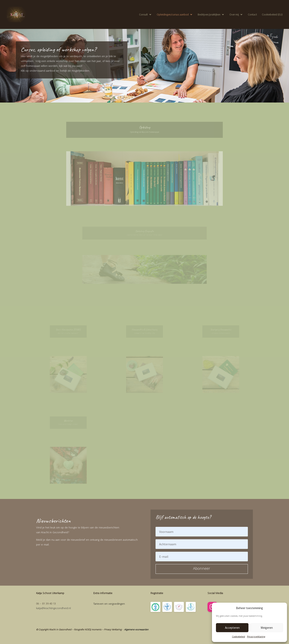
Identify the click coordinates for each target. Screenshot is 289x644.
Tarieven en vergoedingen (109, 604)
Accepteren (232, 628)
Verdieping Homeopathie (221, 330)
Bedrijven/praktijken (209, 15)
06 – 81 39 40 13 (46, 604)
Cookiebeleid (239, 636)
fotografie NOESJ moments (88, 630)
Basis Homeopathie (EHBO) (68, 330)
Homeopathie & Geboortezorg (145, 330)
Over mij (234, 15)
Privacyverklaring (256, 636)
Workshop (68, 421)
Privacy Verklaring (113, 630)
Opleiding (144, 128)
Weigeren (267, 628)
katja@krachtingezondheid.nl (53, 608)
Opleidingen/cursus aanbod (173, 15)
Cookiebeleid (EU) (272, 15)
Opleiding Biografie (144, 231)
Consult (143, 15)
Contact (252, 15)
